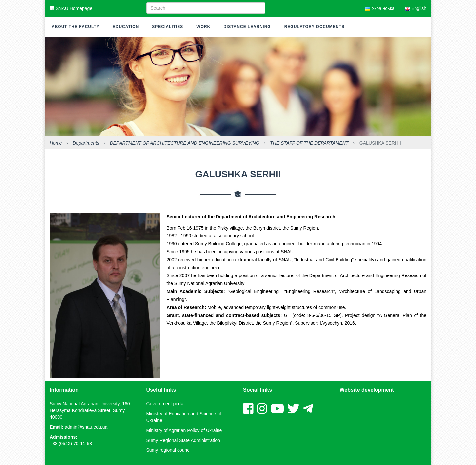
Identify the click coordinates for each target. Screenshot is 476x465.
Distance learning (247, 27)
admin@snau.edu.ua (86, 427)
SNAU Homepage (71, 8)
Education (126, 27)
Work (203, 27)
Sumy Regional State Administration (183, 440)
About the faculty (76, 27)
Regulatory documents (315, 27)
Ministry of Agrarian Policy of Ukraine (184, 430)
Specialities (168, 27)
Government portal (166, 404)
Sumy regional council (169, 450)
